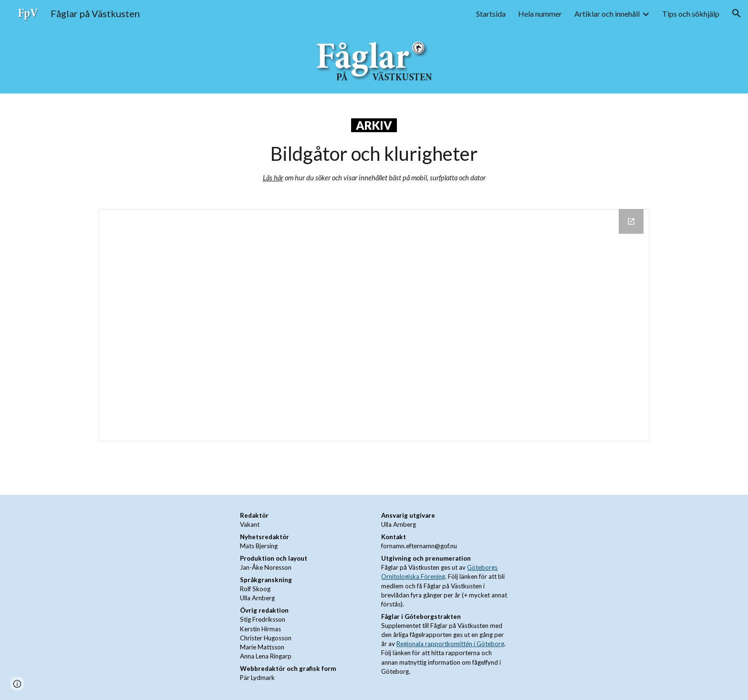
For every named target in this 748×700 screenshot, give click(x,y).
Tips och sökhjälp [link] (691, 14)
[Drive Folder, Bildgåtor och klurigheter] (374, 325)
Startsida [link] (491, 14)
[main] (374, 146)
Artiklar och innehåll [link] (607, 14)
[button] (737, 13)
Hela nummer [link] (540, 14)
